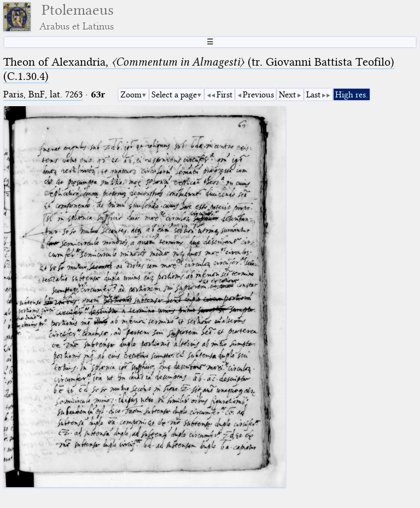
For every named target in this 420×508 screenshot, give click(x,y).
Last (313, 95)
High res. (352, 95)
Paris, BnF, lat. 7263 (43, 94)
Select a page (174, 95)
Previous (258, 95)
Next (287, 95)
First (224, 95)
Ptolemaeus (77, 17)
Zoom (131, 95)
